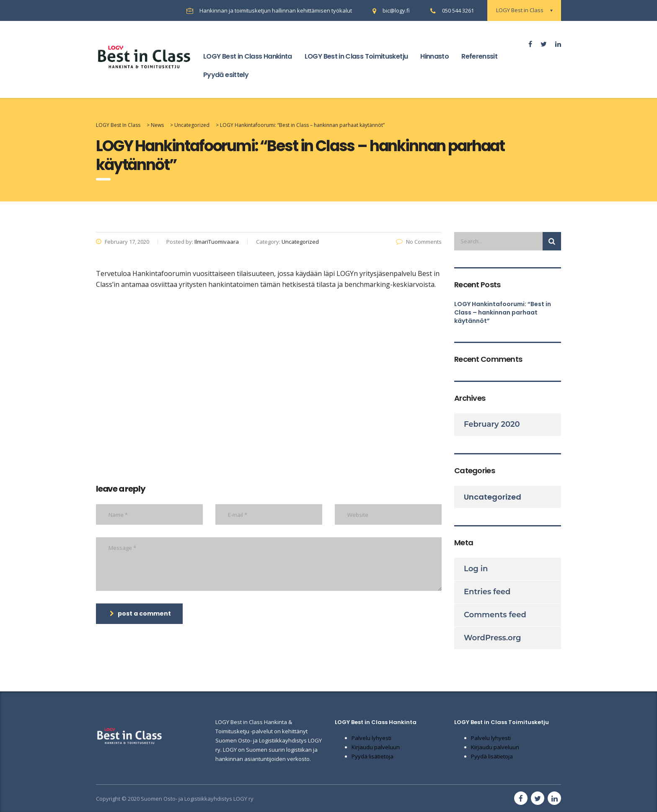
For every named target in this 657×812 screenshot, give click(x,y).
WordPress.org (493, 638)
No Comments (419, 242)
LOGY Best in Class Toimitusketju (356, 56)
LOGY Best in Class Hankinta (248, 56)
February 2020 (492, 424)
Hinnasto (435, 56)
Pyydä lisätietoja (372, 756)
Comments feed (495, 615)
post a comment (140, 614)
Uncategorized (493, 497)
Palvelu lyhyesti (371, 738)
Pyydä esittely (226, 75)
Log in (476, 569)
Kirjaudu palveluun (376, 747)
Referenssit (479, 56)
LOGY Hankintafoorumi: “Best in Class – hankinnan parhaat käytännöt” (503, 312)
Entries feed (487, 592)
